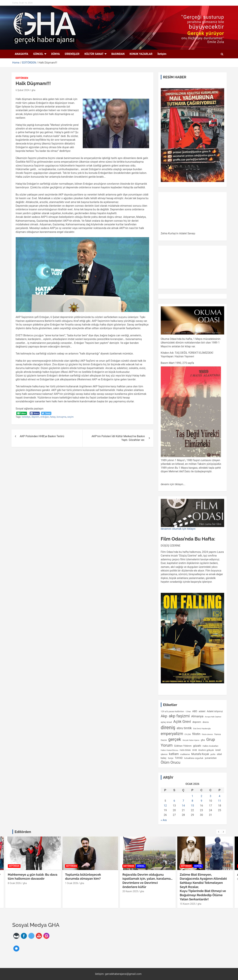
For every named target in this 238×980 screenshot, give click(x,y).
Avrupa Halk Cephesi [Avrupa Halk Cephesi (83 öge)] (213, 717)
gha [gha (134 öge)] (203, 740)
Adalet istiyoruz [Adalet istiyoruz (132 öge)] (215, 711)
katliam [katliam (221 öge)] (174, 754)
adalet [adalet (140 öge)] (202, 711)
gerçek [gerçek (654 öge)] (175, 739)
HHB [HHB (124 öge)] (194, 750)
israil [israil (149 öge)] (218, 750)
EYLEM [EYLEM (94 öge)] (188, 734)
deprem (35, 417)
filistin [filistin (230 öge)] (196, 734)
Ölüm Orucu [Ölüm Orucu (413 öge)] (171, 762)
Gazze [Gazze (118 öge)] (164, 740)
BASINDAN (118, 54)
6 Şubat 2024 (23, 90)
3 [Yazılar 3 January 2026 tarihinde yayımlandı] (211, 796)
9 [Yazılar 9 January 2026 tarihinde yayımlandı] (201, 801)
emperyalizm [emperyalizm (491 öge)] (172, 734)
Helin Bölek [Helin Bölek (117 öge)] (185, 750)
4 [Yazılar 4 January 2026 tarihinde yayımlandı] (220, 796)
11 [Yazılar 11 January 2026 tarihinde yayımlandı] (219, 801)
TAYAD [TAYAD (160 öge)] (179, 758)
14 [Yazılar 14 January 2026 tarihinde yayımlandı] (183, 806)
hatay (53, 417)
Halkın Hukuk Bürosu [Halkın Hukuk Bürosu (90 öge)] (170, 750)
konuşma (62, 417)
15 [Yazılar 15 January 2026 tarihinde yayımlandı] (192, 806)
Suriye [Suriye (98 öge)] (171, 758)
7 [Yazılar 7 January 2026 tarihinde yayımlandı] (183, 801)
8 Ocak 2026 (14, 883)
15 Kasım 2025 (188, 904)
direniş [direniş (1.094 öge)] (168, 727)
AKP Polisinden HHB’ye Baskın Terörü (42, 436)
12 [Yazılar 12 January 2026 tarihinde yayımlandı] (165, 806)
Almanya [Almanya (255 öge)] (197, 716)
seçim (71, 417)
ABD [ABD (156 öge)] (195, 711)
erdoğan (45, 417)
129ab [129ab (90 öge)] (188, 711)
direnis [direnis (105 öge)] (206, 722)
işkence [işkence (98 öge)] (164, 754)
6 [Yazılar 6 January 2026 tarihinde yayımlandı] (174, 801)
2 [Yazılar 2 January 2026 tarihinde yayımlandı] (201, 796)
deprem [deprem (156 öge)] (197, 722)
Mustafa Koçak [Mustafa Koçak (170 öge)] (200, 754)
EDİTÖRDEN (22, 78)
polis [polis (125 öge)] (213, 754)
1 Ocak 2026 (72, 883)
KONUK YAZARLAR (141, 54)
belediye (26, 417)
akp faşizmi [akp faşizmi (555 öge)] (179, 716)
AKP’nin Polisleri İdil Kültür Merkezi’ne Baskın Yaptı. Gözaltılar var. (118, 438)
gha (33, 90)
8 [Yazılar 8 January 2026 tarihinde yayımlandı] (192, 801)
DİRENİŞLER (72, 54)
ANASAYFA (22, 54)
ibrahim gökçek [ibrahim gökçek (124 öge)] (206, 750)
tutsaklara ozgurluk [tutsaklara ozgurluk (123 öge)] (194, 758)
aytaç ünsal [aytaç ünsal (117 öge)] (166, 722)
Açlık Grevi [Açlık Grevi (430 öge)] (182, 721)
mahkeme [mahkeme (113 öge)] (185, 754)
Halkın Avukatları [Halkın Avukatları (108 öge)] (211, 746)
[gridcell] (192, 396)
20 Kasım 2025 (130, 891)
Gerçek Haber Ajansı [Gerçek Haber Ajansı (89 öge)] (191, 740)
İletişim (162, 54)
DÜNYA (56, 54)
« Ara (164, 820)
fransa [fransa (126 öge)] (218, 734)
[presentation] (219, 832)
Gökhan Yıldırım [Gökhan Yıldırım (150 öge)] (183, 746)
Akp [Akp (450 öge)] (164, 716)
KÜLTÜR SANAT (94, 54)
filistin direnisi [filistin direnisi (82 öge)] (207, 734)
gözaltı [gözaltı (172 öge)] (197, 746)
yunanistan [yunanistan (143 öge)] (211, 758)
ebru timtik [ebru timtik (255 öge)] (184, 728)
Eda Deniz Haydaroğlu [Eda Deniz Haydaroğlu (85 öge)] (202, 729)
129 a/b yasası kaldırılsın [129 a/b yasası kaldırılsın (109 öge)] (172, 711)
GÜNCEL (38, 54)
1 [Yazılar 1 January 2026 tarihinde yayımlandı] (192, 796)
